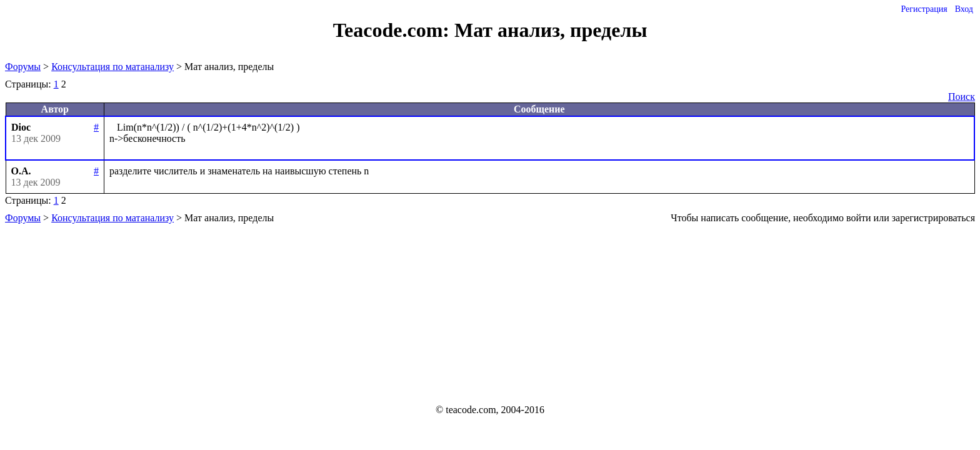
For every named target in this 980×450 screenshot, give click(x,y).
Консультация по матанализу (112, 67)
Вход (964, 9)
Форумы (23, 67)
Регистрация (924, 9)
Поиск (962, 97)
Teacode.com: (394, 30)
